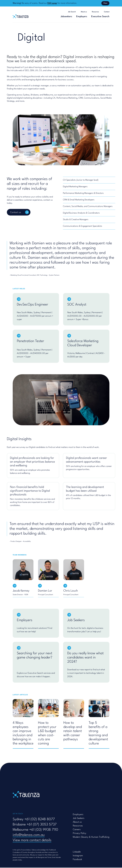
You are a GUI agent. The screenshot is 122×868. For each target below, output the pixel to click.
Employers (82, 17)
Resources (95, 12)
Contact (107, 12)
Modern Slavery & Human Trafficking (91, 837)
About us (84, 12)
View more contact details (32, 841)
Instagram (78, 856)
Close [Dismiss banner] (105, 3)
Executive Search (100, 17)
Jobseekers (66, 17)
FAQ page (52, 3)
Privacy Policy (80, 834)
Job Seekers (79, 819)
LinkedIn (77, 852)
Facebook (77, 860)
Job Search (72, 12)
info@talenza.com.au (29, 835)
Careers (77, 830)
